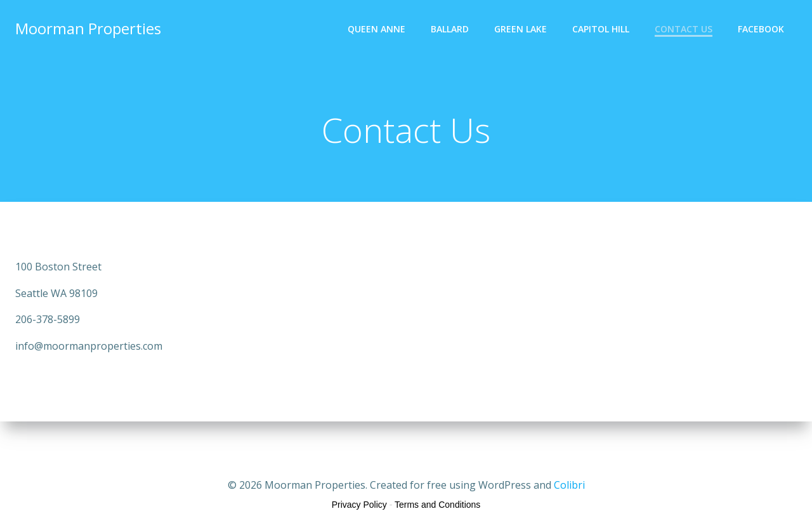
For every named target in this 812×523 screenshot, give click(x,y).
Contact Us (684, 29)
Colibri (569, 485)
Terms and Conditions (437, 505)
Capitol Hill (601, 29)
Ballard (450, 29)
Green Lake (521, 29)
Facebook (761, 29)
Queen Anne (377, 29)
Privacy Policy (359, 505)
